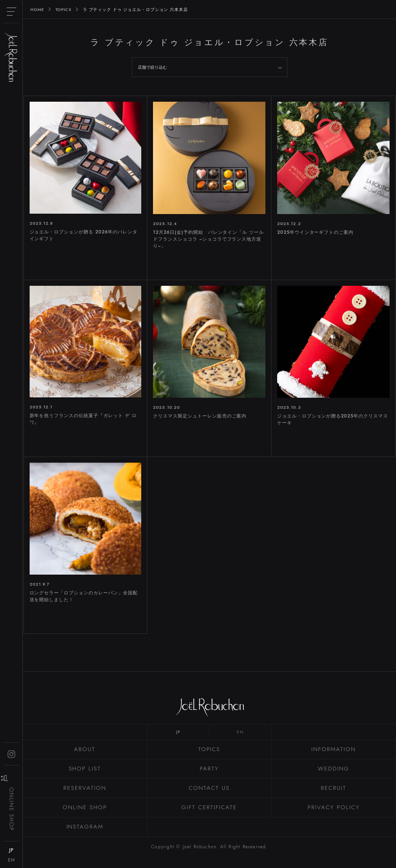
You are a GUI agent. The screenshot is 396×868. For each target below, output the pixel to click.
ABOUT (85, 749)
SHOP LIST (85, 769)
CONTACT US (209, 788)
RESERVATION (85, 788)
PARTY (209, 769)
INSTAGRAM (85, 827)
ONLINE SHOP (85, 807)
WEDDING (334, 769)
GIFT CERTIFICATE (209, 807)
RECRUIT (334, 788)
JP (178, 732)
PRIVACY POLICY (333, 807)
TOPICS (209, 749)
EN (240, 732)
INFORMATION (333, 749)
